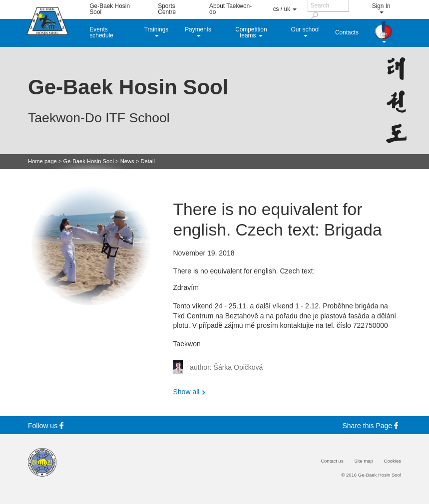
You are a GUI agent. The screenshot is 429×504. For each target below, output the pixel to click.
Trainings (156, 31)
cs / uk (285, 9)
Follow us (47, 425)
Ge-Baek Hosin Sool (110, 9)
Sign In (381, 8)
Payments (198, 31)
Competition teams (251, 32)
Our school (305, 31)
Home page (42, 161)
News (127, 161)
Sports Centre (167, 9)
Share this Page (372, 425)
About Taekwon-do (230, 9)
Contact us (332, 461)
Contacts (347, 32)
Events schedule (101, 32)
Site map (364, 461)
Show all (187, 392)
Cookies (393, 461)
